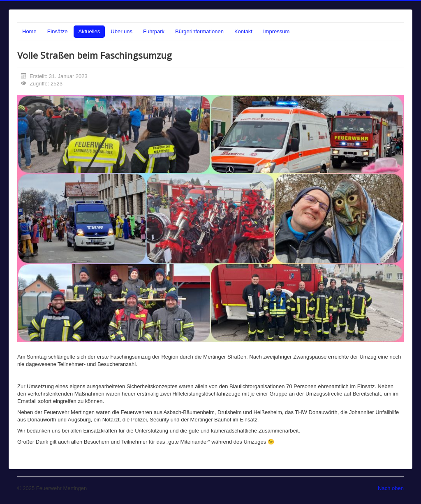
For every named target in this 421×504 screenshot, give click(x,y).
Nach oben (391, 488)
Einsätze (58, 31)
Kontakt (243, 31)
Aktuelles (89, 31)
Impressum (276, 31)
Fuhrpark (154, 31)
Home (29, 31)
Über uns (121, 31)
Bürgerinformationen (199, 31)
